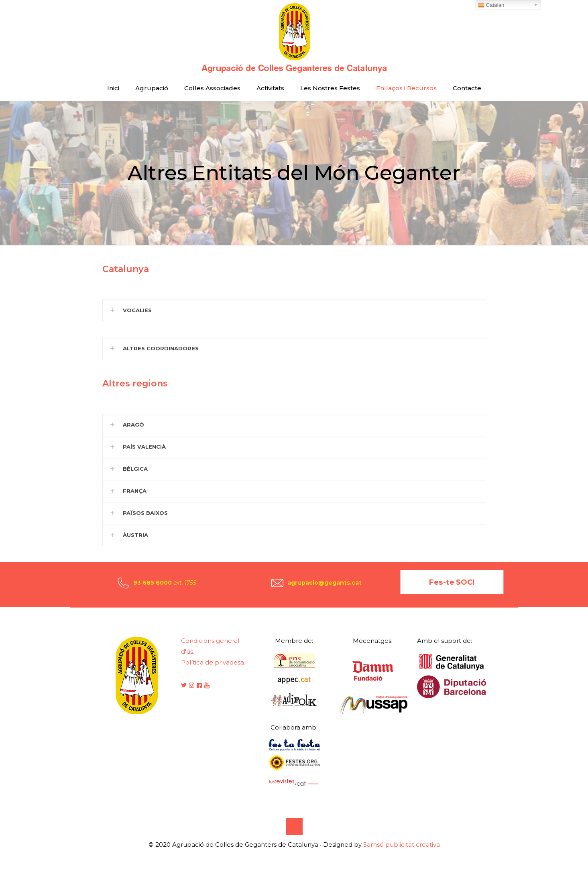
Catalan (491, 5)
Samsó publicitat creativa (402, 845)
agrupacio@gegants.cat (325, 583)
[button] (294, 310)
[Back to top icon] (294, 827)
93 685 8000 (153, 583)
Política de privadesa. (213, 662)
